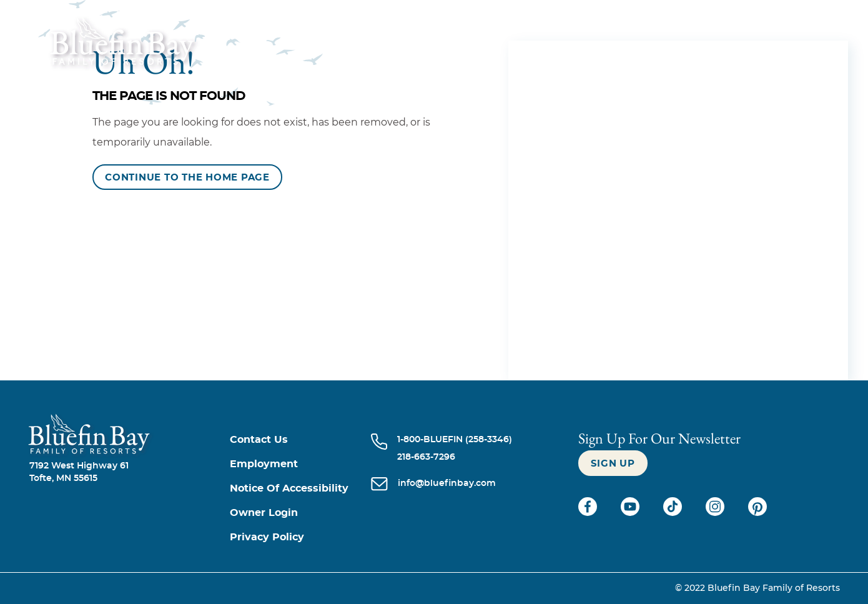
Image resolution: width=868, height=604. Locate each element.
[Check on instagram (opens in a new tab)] (716, 513)
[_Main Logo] (105, 50)
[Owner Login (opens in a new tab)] (301, 513)
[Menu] (817, 49)
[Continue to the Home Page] (187, 177)
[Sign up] (613, 463)
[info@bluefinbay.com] (447, 485)
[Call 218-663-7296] (455, 457)
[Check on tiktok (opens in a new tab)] (674, 513)
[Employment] (301, 464)
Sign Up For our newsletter (659, 438)
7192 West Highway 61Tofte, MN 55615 (79, 472)
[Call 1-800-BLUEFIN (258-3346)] (455, 440)
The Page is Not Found (169, 96)
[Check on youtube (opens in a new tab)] (631, 513)
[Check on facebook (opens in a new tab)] (589, 513)
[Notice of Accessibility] (301, 489)
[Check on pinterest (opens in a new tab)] (757, 513)
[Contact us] (301, 440)
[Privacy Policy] (301, 537)
